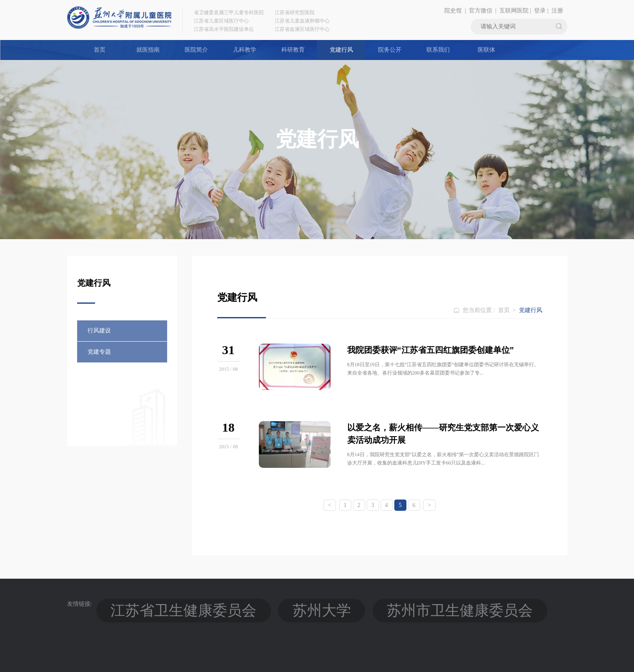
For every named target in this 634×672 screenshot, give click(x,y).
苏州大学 (200, 604)
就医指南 (148, 50)
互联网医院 (514, 11)
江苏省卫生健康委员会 (136, 604)
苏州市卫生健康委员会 (263, 604)
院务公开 (390, 50)
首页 (100, 50)
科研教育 (293, 50)
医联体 (486, 50)
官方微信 (481, 11)
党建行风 (341, 50)
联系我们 (438, 50)
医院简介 (196, 50)
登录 (540, 11)
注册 (557, 11)
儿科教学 (245, 50)
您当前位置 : (480, 310)
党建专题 (99, 352)
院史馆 (453, 11)
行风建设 (99, 331)
